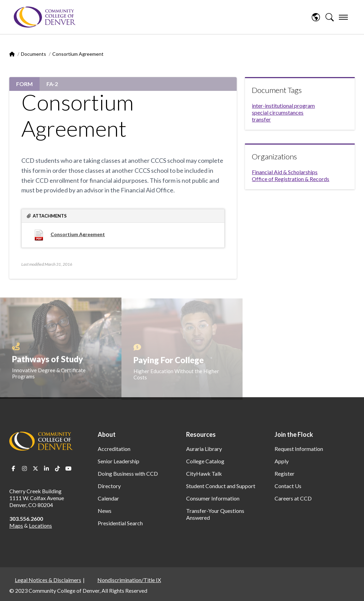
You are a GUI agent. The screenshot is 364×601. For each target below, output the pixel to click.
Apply (282, 461)
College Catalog (205, 461)
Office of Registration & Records (291, 179)
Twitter (35, 468)
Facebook (13, 468)
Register (285, 473)
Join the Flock (294, 434)
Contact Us (288, 486)
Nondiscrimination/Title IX (129, 580)
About (107, 434)
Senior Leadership (119, 461)
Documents (34, 54)
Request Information (299, 449)
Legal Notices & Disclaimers (48, 580)
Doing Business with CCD (128, 473)
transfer (261, 119)
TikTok (57, 468)
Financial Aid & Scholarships (285, 172)
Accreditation (114, 449)
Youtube (68, 468)
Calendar (108, 498)
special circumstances (278, 112)
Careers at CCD (293, 498)
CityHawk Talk (204, 473)
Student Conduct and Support (221, 486)
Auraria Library (204, 449)
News (105, 511)
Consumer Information (213, 498)
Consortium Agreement (78, 234)
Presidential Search (120, 523)
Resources (201, 434)
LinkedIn (46, 468)
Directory (109, 486)
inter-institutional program (283, 106)
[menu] (343, 17)
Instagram (24, 468)
